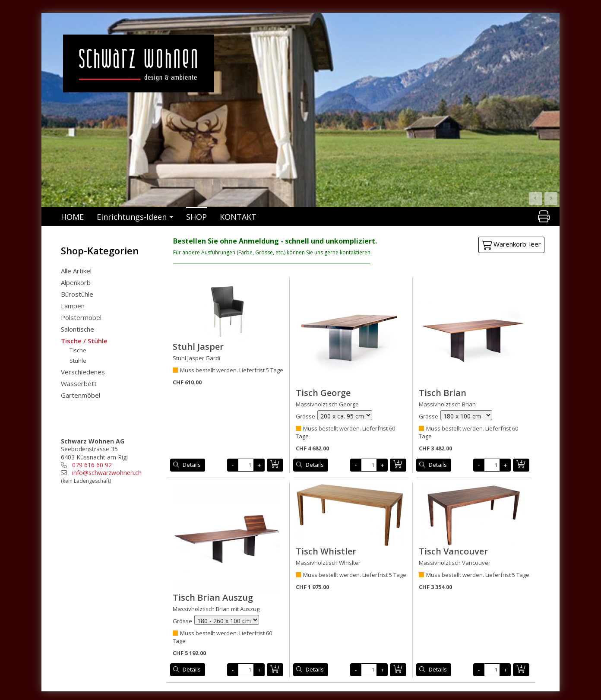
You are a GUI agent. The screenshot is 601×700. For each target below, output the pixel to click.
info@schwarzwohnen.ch (107, 473)
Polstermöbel (81, 317)
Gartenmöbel (81, 395)
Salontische (77, 329)
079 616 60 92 (92, 465)
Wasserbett (79, 383)
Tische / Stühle (84, 341)
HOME (72, 217)
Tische (78, 350)
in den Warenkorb (275, 465)
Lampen (73, 306)
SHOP (196, 217)
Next (551, 199)
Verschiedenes (83, 372)
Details (192, 465)
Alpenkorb (76, 282)
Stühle (78, 361)
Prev (536, 199)
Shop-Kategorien (100, 250)
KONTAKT (238, 217)
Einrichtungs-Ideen (135, 217)
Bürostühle (77, 294)
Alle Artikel (76, 271)
